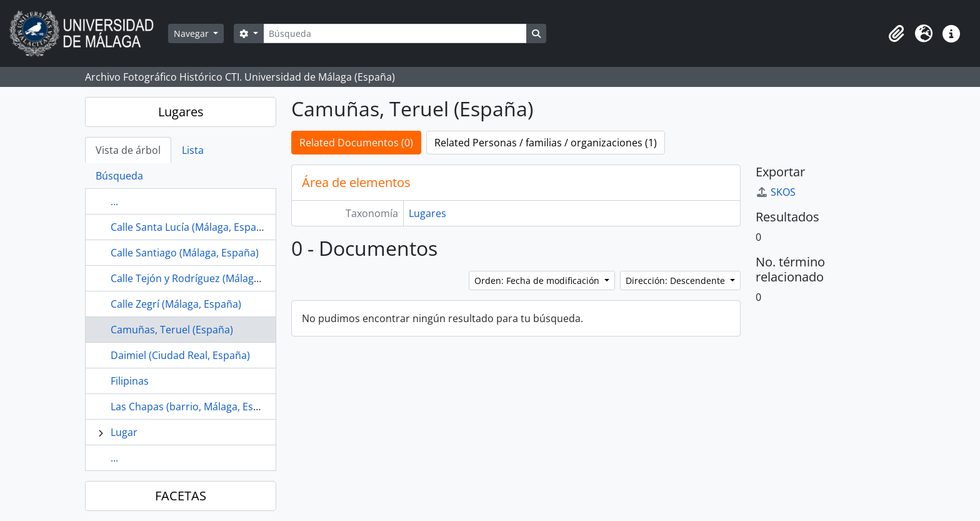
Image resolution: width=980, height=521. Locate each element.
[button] (896, 34)
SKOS (776, 192)
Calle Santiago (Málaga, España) (185, 253)
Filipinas (130, 381)
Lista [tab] (193, 150)
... (114, 201)
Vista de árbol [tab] (128, 150)
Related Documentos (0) (356, 143)
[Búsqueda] (395, 33)
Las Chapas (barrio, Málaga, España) (195, 407)
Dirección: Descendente (677, 281)
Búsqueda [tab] (119, 176)
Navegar (192, 33)
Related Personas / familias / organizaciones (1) (546, 143)
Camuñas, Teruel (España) (172, 330)
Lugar (124, 432)
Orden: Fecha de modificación (538, 281)
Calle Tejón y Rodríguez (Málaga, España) (206, 278)
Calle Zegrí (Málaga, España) (176, 304)
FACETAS (181, 496)
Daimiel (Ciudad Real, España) (180, 355)
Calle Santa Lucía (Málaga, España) (191, 227)
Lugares (181, 112)
